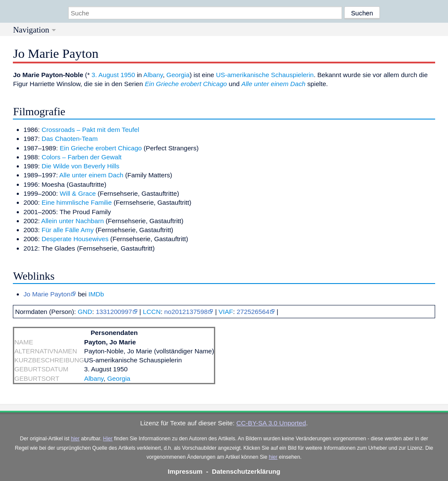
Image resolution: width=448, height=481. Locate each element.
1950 (128, 75)
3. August (105, 75)
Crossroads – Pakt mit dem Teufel (90, 130)
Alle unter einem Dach (273, 84)
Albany (153, 75)
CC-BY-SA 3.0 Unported (271, 423)
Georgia (178, 75)
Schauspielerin (292, 75)
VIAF (226, 312)
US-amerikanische (243, 75)
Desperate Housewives (75, 239)
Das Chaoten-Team (70, 139)
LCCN (152, 312)
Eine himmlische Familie (77, 202)
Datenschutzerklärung (246, 471)
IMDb (96, 294)
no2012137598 (186, 312)
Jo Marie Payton (47, 294)
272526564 (253, 312)
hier (75, 439)
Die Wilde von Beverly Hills (80, 166)
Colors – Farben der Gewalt (82, 157)
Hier (108, 439)
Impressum (185, 471)
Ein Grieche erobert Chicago (186, 84)
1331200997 (114, 312)
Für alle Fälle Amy (68, 230)
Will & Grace (78, 193)
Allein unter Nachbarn (72, 221)
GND (85, 312)
